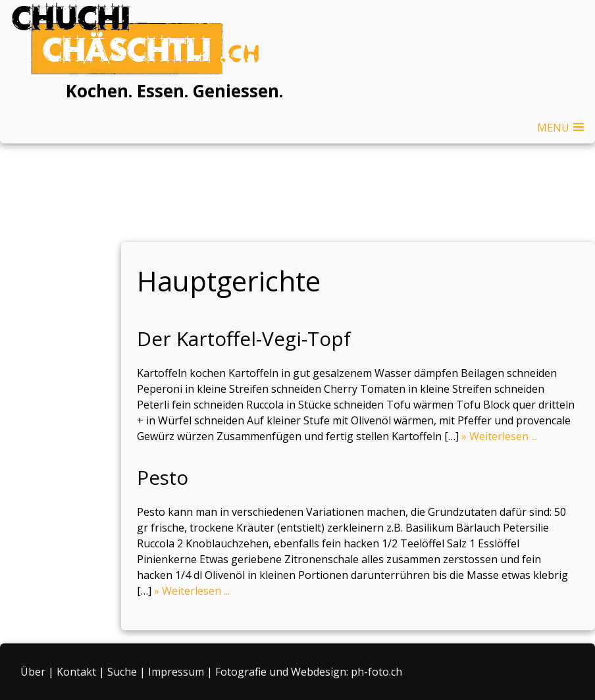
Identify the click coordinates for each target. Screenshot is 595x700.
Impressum (176, 672)
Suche (122, 672)
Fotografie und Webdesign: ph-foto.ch (309, 672)
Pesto (163, 477)
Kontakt (76, 672)
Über (33, 672)
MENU (553, 128)
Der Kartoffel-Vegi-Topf (244, 338)
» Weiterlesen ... (499, 436)
